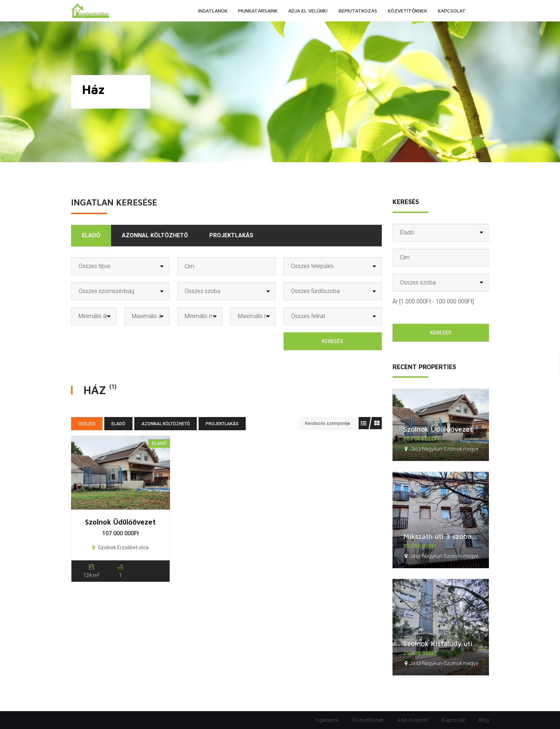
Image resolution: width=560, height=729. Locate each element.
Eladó (91, 235)
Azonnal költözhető (155, 235)
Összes (87, 424)
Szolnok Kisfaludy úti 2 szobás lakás (462, 643)
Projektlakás (231, 235)
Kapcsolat (453, 720)
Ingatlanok (327, 720)
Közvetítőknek (368, 720)
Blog (484, 720)
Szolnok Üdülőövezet (120, 522)
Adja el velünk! (413, 720)
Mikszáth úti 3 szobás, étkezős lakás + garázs (478, 536)
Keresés (332, 341)
